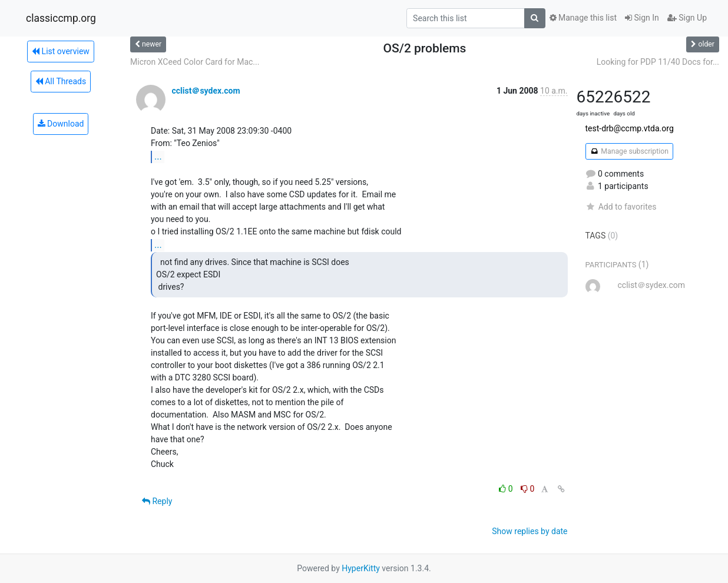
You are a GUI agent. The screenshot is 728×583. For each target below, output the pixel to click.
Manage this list (583, 18)
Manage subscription (629, 151)
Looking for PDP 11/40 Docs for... (658, 62)
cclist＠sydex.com (206, 91)
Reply (157, 501)
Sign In (642, 18)
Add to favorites (621, 207)
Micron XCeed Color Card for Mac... (195, 62)
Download (61, 124)
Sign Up (687, 18)
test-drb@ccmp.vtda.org (630, 128)
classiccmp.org (61, 18)
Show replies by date (530, 531)
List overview (61, 51)
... (158, 156)
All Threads (61, 81)
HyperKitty (361, 568)
